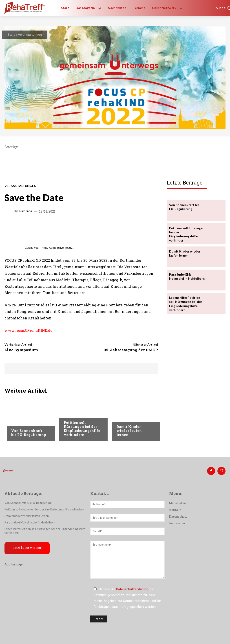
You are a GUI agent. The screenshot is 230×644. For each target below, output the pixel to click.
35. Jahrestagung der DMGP (131, 350)
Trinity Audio (48, 248)
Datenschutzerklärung (132, 589)
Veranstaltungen (30, 34)
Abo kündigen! (15, 564)
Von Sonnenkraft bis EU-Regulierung (29, 433)
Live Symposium (21, 350)
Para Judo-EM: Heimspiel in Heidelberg (187, 276)
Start (11, 34)
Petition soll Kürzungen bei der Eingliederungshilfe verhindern (82, 429)
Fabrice (26, 211)
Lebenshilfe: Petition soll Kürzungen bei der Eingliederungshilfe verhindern (186, 304)
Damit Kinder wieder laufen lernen (129, 431)
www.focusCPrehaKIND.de (28, 330)
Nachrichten (74, 414)
